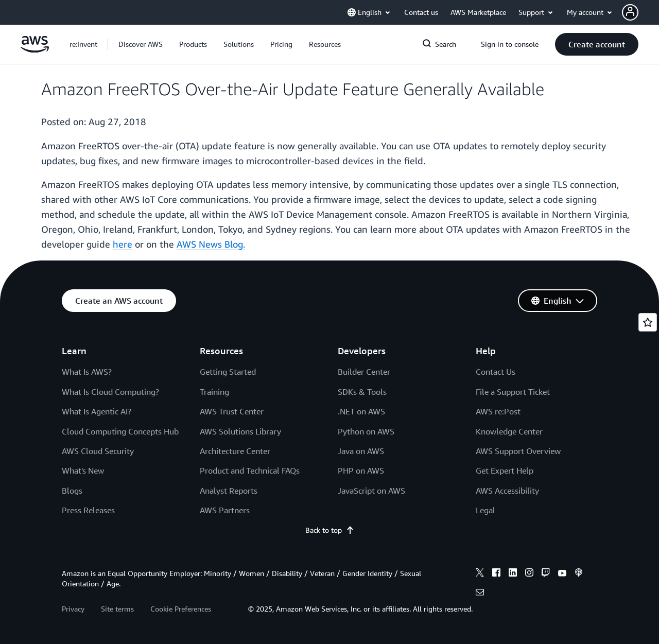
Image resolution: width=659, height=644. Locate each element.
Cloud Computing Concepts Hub (120, 431)
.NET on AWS (361, 411)
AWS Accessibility (507, 491)
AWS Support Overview (518, 451)
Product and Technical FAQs (250, 471)
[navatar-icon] (630, 12)
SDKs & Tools (362, 392)
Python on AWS (366, 431)
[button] (640, 12)
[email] (480, 594)
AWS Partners (225, 510)
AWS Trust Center (232, 411)
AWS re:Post (498, 411)
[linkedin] (513, 574)
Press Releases (88, 510)
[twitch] (546, 574)
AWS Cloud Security (98, 451)
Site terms (117, 609)
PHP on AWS (361, 471)
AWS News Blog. (211, 244)
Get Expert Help (505, 471)
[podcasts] (579, 574)
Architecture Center (235, 451)
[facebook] (496, 574)
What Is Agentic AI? (97, 411)
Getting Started (228, 372)
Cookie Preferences (181, 609)
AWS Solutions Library (240, 431)
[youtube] (562, 574)
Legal (485, 510)
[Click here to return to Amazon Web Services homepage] (35, 50)
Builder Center (364, 372)
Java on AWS (361, 451)
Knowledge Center (509, 431)
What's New (83, 471)
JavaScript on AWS (371, 491)
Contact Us (496, 372)
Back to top (330, 530)
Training (214, 392)
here (123, 244)
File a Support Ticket (513, 392)
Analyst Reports (229, 491)
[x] (480, 574)
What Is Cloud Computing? (110, 392)
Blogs (72, 491)
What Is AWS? (87, 372)
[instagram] (529, 574)
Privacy (73, 609)
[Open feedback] (648, 322)
